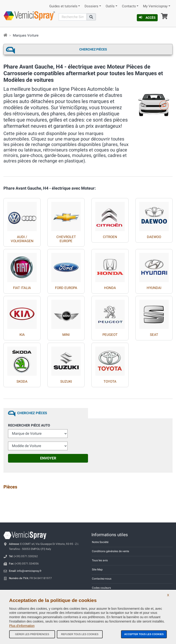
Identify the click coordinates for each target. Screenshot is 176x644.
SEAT (154, 335)
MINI (66, 335)
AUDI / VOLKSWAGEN (22, 239)
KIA (22, 335)
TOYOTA (110, 382)
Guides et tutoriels (63, 6)
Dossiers (91, 6)
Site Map (97, 570)
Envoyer (48, 458)
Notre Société (100, 542)
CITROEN (110, 237)
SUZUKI (66, 382)
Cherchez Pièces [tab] (32, 413)
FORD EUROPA (66, 288)
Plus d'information (22, 626)
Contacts (129, 6)
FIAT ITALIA (22, 288)
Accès (147, 18)
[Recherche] (73, 17)
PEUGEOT (110, 335)
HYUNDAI (154, 288)
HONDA (110, 288)
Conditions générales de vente (110, 551)
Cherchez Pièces (93, 49)
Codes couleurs (101, 588)
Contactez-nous (102, 579)
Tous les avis (100, 560)
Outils (110, 6)
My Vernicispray (155, 6)
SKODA (22, 382)
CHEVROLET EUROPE (66, 239)
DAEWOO (154, 237)
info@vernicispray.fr (29, 571)
